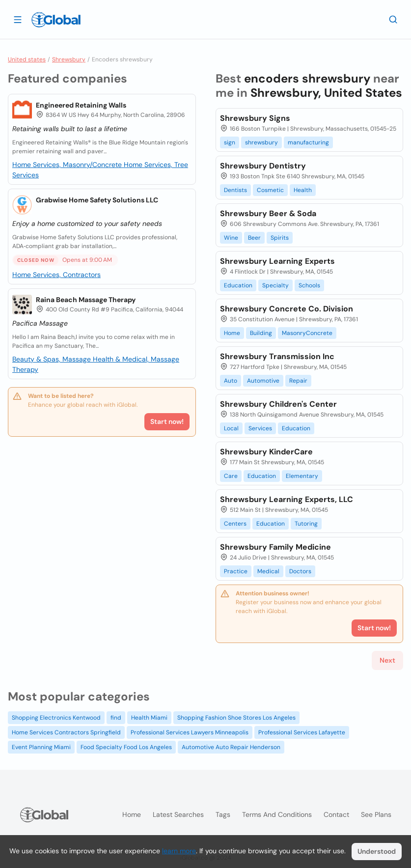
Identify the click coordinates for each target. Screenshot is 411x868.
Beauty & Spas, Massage (53, 359)
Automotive (263, 381)
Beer (254, 238)
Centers (235, 524)
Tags (223, 814)
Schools (309, 285)
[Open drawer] (18, 19)
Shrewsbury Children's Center (278, 404)
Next (387, 660)
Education (238, 285)
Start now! (167, 421)
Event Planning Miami (41, 747)
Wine (231, 238)
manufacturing (308, 142)
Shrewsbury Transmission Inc (277, 356)
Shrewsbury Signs (255, 118)
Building (261, 333)
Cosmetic (270, 190)
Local (231, 428)
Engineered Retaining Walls (81, 105)
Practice (236, 571)
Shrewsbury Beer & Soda (268, 213)
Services (260, 428)
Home (232, 333)
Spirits (280, 238)
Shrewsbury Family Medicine (275, 547)
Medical (268, 571)
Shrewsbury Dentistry (263, 166)
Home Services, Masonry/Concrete (68, 165)
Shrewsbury (69, 59)
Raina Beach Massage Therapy (86, 300)
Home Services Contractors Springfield (66, 732)
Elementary (302, 476)
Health (303, 190)
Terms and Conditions (277, 814)
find (116, 718)
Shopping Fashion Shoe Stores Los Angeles (236, 718)
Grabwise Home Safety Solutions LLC (97, 200)
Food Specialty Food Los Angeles (126, 747)
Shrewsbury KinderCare (266, 452)
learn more (179, 851)
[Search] (393, 19)
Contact (336, 814)
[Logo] (56, 20)
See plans (376, 814)
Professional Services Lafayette (302, 732)
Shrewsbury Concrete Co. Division (287, 309)
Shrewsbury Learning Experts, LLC (287, 499)
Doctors (300, 571)
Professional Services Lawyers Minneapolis (190, 732)
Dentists (235, 190)
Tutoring (306, 524)
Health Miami (149, 718)
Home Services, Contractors (56, 275)
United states (27, 59)
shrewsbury (261, 142)
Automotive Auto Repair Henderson (231, 747)
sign (230, 142)
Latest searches (178, 814)
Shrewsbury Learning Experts (277, 261)
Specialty (275, 285)
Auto (231, 381)
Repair (298, 381)
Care (231, 476)
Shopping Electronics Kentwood (56, 718)
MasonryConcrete (307, 333)
